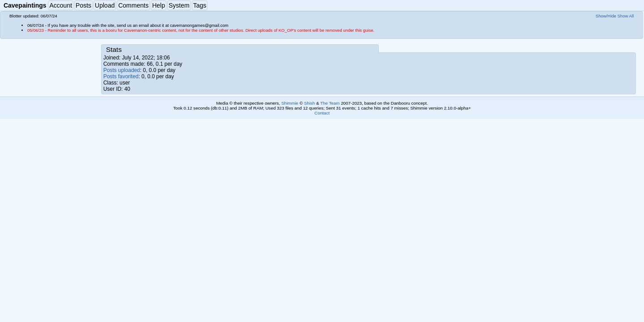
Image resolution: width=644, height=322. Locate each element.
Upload (105, 5)
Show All (626, 16)
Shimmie (290, 103)
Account (61, 5)
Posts (83, 5)
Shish (310, 103)
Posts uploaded (122, 70)
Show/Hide (606, 16)
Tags (200, 5)
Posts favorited (121, 76)
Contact (322, 113)
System (179, 5)
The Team (330, 103)
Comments (133, 5)
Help (159, 5)
